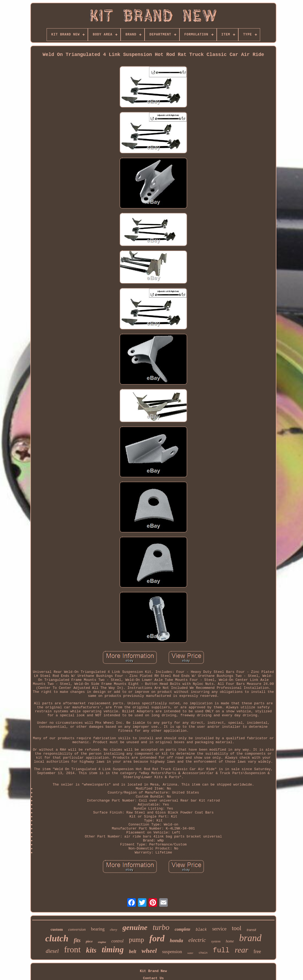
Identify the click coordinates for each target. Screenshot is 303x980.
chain (203, 953)
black (201, 930)
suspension (172, 952)
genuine (135, 927)
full (221, 950)
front (72, 949)
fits (77, 940)
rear (242, 950)
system (216, 941)
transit (251, 930)
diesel (52, 951)
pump (136, 940)
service (219, 929)
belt (133, 951)
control (117, 941)
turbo (161, 927)
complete (183, 929)
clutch (57, 938)
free (257, 951)
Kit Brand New (153, 971)
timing (113, 949)
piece (89, 941)
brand (250, 938)
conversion (77, 929)
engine (102, 942)
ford (157, 938)
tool (237, 928)
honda (177, 940)
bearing (98, 929)
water (191, 953)
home (230, 941)
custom (57, 929)
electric (197, 940)
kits (91, 950)
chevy (114, 930)
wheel (149, 951)
